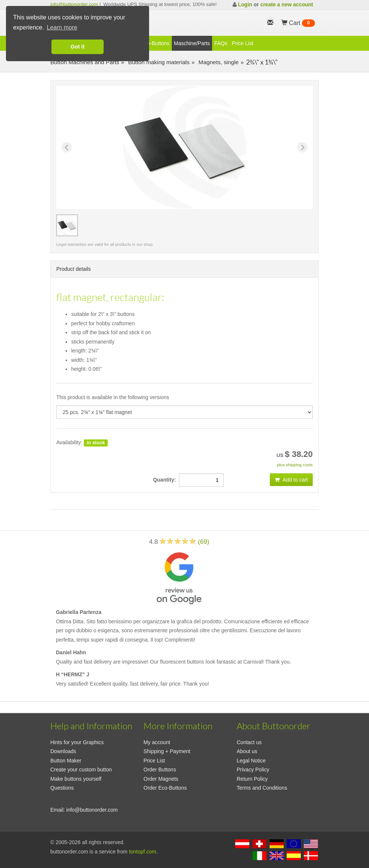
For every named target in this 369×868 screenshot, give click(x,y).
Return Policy (252, 779)
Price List (243, 43)
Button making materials (158, 62)
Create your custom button (81, 770)
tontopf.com (143, 852)
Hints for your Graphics (77, 742)
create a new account (287, 4)
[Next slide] (302, 147)
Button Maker (66, 761)
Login (245, 4)
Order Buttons (160, 770)
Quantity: (166, 480)
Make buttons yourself (76, 779)
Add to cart (291, 480)
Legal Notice (251, 761)
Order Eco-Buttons (165, 788)
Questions (62, 788)
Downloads (63, 751)
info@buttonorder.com (74, 4)
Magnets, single (218, 62)
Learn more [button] (62, 27)
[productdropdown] (184, 412)
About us (247, 751)
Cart (298, 23)
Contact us (249, 742)
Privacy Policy (253, 770)
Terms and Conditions (262, 788)
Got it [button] (78, 47)
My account (157, 742)
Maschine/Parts (192, 43)
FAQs (221, 43)
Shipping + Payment (167, 751)
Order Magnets (161, 779)
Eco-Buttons (155, 43)
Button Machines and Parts (85, 62)
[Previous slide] (67, 147)
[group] (67, 225)
